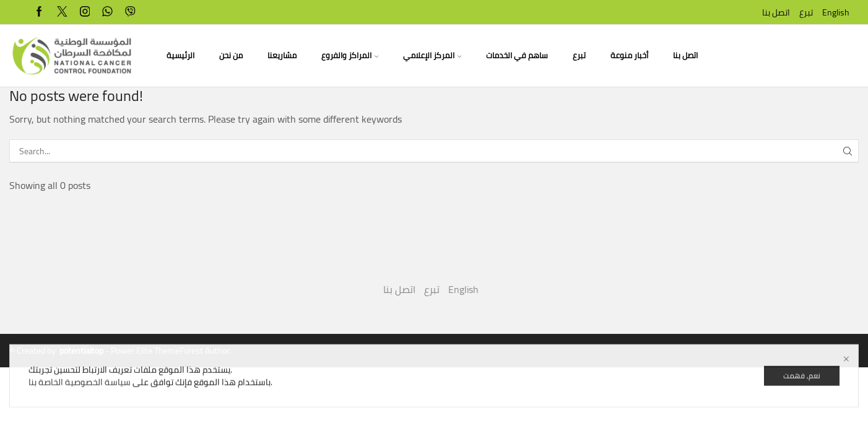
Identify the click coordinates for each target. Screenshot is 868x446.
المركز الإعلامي (432, 55)
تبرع (806, 12)
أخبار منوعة (629, 55)
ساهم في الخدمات (517, 55)
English (836, 12)
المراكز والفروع (350, 55)
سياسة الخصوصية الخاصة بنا (80, 392)
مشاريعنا (282, 55)
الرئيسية (180, 55)
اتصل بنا (776, 12)
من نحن (231, 55)
